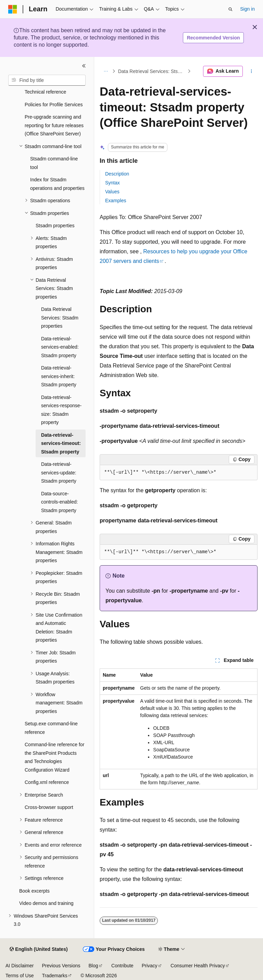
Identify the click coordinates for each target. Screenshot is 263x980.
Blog (93, 966)
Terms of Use (20, 976)
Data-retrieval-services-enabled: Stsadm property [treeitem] (60, 347)
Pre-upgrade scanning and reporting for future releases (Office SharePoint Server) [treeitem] (54, 125)
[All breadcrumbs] (106, 71)
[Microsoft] (13, 9)
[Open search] (230, 9)
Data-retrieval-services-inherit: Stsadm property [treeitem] (59, 376)
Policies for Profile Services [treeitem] (54, 105)
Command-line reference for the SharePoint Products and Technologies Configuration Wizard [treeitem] (54, 757)
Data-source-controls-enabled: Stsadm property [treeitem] (59, 502)
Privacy (150, 966)
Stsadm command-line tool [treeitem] (54, 163)
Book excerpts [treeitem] (34, 891)
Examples (116, 201)
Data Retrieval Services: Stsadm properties (152, 71)
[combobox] (47, 80)
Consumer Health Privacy (198, 966)
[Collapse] (84, 66)
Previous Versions (61, 966)
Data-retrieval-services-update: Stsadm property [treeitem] (59, 473)
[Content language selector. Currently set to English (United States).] (39, 949)
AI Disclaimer (20, 966)
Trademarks (54, 976)
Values (112, 192)
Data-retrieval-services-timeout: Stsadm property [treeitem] (61, 443)
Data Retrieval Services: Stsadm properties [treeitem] (60, 318)
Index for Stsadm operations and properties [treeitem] (57, 184)
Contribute (122, 966)
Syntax (112, 183)
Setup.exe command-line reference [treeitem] (51, 728)
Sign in (247, 9)
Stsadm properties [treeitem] (55, 226)
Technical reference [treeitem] (45, 92)
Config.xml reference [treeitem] (47, 782)
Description (117, 174)
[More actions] (252, 71)
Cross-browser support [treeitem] (49, 807)
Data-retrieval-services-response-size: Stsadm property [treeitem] (61, 410)
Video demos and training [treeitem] (46, 903)
